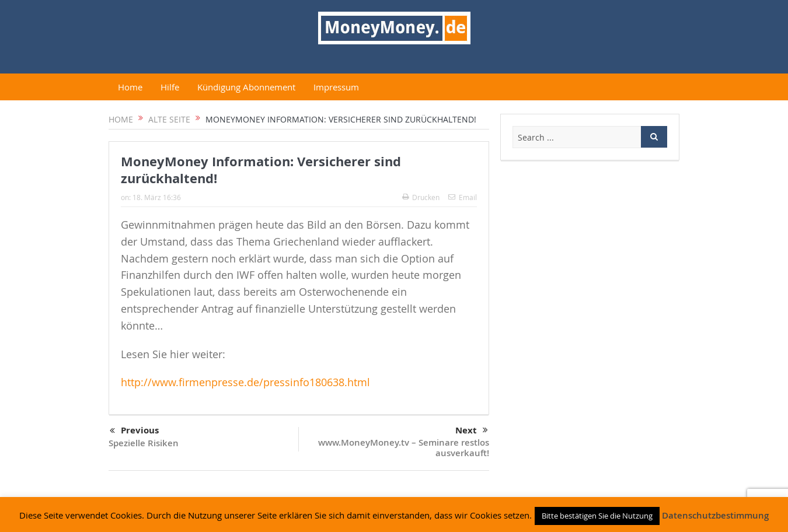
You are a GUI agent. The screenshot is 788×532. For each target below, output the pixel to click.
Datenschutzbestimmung (715, 515)
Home (130, 87)
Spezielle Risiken (144, 443)
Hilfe (170, 87)
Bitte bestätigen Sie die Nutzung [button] (597, 516)
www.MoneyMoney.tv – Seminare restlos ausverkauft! (404, 448)
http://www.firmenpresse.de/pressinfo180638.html (245, 382)
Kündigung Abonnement (246, 87)
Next (472, 430)
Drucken (421, 197)
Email (463, 197)
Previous (134, 431)
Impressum (336, 87)
